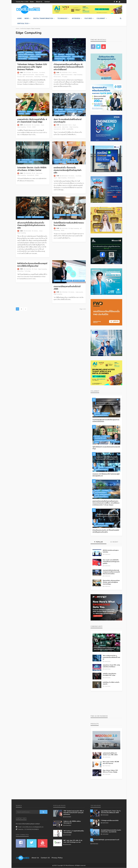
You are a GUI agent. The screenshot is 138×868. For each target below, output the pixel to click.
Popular (99, 542)
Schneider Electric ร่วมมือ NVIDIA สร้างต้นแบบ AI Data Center (31, 169)
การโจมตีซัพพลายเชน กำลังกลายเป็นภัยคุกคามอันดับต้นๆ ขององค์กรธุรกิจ (105, 649)
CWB (21, 73)
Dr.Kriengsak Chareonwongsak (104, 440)
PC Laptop (70, 59)
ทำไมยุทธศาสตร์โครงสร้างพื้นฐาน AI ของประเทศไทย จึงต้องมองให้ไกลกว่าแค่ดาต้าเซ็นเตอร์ (69, 67)
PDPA (97, 443)
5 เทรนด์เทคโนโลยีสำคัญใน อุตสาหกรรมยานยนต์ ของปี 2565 (105, 841)
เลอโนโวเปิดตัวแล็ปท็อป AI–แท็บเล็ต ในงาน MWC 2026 (110, 754)
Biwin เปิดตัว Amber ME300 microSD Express (110, 763)
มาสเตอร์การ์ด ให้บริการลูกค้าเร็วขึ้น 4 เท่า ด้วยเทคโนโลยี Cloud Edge (32, 121)
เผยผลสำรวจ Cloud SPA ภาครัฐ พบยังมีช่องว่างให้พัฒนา (111, 666)
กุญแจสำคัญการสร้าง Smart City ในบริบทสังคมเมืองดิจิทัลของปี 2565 (110, 812)
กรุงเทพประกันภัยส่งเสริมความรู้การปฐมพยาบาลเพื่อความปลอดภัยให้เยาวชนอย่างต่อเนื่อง (111, 572)
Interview (76, 18)
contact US (44, 858)
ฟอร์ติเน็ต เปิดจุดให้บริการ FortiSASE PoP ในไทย (109, 674)
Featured (88, 18)
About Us (38, 2)
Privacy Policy (54, 858)
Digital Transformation (43, 18)
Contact (45, 2)
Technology (62, 18)
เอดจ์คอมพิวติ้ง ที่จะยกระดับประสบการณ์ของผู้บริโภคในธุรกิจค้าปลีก (68, 170)
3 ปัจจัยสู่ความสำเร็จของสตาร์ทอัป (110, 820)
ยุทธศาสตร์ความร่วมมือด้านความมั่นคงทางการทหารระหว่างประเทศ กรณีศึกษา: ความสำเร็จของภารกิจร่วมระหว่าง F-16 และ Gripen (106, 503)
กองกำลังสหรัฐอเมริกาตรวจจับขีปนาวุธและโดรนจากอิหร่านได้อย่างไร (106, 421)
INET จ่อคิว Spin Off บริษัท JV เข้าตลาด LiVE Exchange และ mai (74, 841)
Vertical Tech (23, 24)
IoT (68, 215)
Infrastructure (35, 57)
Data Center (70, 55)
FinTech (21, 114)
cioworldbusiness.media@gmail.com (33, 827)
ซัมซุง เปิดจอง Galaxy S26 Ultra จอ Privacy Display (111, 771)
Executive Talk (23, 57)
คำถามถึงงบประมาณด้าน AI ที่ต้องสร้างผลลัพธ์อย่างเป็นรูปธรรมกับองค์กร (106, 531)
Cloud (30, 112)
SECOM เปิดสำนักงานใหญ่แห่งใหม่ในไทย (111, 551)
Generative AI (72, 112)
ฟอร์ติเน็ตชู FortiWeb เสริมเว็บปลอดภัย (110, 683)
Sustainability (60, 114)
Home (32, 2)
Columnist (101, 18)
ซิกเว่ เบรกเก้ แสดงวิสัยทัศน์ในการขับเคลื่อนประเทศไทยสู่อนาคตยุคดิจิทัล (110, 562)
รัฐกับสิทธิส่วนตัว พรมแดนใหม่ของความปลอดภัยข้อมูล (106, 448)
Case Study (29, 52)
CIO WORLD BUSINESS (31, 829)
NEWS (27, 18)
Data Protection (100, 438)
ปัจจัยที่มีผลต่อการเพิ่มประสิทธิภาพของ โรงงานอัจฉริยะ (68, 224)
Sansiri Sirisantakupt (101, 415)
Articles (21, 52)
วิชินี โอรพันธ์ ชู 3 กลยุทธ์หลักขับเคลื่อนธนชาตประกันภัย (74, 832)
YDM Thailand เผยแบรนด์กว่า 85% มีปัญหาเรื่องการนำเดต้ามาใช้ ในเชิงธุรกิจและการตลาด (74, 813)
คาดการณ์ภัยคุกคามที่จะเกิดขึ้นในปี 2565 (68, 288)
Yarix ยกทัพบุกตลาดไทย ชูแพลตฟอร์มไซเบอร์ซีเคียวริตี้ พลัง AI (111, 657)
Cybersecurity (70, 109)
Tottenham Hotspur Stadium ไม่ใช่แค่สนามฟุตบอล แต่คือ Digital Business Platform (32, 67)
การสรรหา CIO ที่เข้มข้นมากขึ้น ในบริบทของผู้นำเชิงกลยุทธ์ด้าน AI (105, 475)
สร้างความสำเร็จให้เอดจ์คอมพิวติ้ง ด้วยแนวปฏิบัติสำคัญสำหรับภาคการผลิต (32, 225)
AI (55, 55)
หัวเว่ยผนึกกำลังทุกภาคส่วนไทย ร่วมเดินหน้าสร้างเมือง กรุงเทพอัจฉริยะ (111, 831)
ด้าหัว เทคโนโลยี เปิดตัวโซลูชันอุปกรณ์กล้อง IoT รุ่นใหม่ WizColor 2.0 (105, 746)
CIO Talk (38, 52)
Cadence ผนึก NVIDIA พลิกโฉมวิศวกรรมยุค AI (72, 822)
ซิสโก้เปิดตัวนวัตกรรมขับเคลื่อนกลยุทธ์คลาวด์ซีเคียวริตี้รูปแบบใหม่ (31, 265)
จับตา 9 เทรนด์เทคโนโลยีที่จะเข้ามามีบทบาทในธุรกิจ (69, 121)
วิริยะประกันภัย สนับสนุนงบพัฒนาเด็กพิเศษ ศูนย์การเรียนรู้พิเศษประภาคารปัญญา (111, 582)
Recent (114, 542)
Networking (23, 59)
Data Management (101, 493)
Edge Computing (41, 55)
